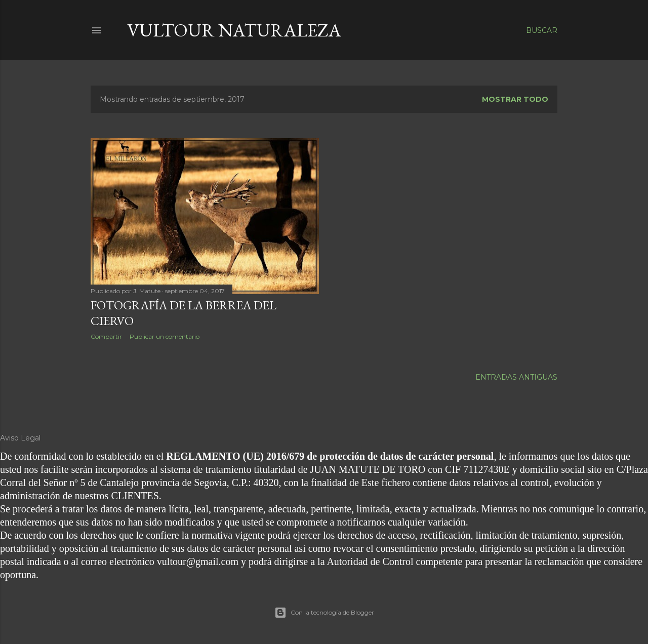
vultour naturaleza (234, 30)
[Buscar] (542, 30)
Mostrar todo (515, 99)
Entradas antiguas (516, 377)
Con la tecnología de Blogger (324, 613)
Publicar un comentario (165, 336)
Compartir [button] (106, 336)
